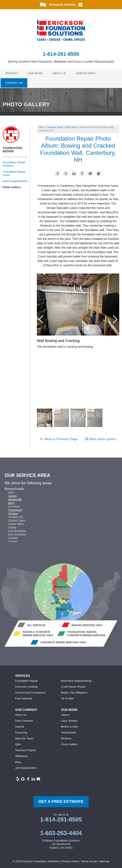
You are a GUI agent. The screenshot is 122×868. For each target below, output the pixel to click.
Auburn (12, 495)
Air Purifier (68, 698)
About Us (61, 73)
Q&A (18, 743)
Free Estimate (24, 698)
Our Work (37, 73)
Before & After (70, 726)
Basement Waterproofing (76, 680)
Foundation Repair (12, 149)
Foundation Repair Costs (14, 172)
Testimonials (69, 732)
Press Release (24, 720)
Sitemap (104, 860)
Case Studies (69, 720)
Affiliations (21, 755)
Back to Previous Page (59, 438)
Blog (18, 761)
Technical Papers (26, 749)
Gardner (13, 541)
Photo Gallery (12, 186)
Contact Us (14, 82)
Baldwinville (15, 499)
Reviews (66, 738)
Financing (21, 732)
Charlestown (15, 509)
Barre (11, 502)
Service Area (88, 73)
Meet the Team (24, 738)
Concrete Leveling (26, 686)
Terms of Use (89, 860)
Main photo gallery (100, 438)
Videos (65, 714)
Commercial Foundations (31, 692)
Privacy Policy (70, 860)
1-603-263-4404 (61, 832)
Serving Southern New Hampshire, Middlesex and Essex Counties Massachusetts (61, 62)
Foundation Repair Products (14, 163)
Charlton (13, 513)
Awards (20, 726)
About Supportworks (15, 180)
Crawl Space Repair (73, 686)
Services (12, 73)
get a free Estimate (61, 801)
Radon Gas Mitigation (74, 692)
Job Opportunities (26, 767)
